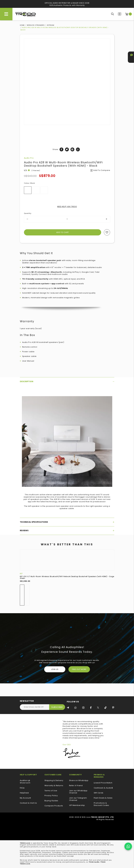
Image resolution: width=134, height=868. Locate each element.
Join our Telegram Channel (78, 799)
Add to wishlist (107, 232)
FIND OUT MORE (79, 669)
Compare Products (120, 14)
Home (22, 25)
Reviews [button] (67, 530)
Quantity (28, 213)
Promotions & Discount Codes (101, 804)
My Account (25, 798)
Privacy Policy (51, 796)
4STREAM (50, 25)
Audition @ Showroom (25, 782)
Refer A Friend (76, 786)
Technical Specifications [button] (67, 522)
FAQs (22, 788)
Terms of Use (51, 791)
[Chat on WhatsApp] (128, 846)
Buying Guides (51, 801)
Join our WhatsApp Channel (78, 792)
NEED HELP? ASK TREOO (67, 207)
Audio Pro (29, 158)
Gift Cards (99, 793)
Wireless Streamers (36, 25)
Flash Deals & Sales (103, 798)
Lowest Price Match (103, 783)
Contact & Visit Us (28, 803)
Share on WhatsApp (79, 781)
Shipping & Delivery (54, 781)
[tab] (67, 381)
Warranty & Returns (54, 786)
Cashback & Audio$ (103, 788)
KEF (21, 574)
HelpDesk (24, 793)
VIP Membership (77, 805)
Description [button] (67, 381)
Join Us (55, 669)
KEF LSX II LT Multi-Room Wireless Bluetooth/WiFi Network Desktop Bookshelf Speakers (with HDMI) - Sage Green (67, 577)
